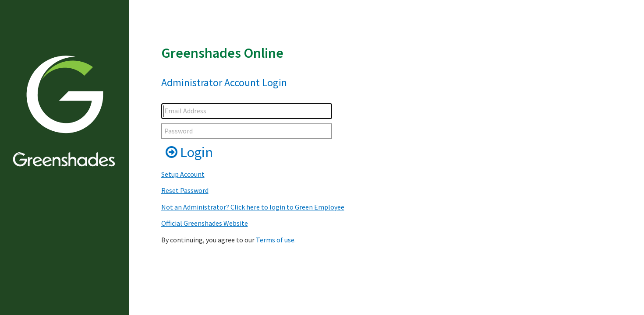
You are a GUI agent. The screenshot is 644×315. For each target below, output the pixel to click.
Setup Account (183, 174)
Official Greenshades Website (205, 223)
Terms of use (275, 240)
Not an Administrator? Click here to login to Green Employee (253, 207)
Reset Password (185, 190)
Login (189, 152)
